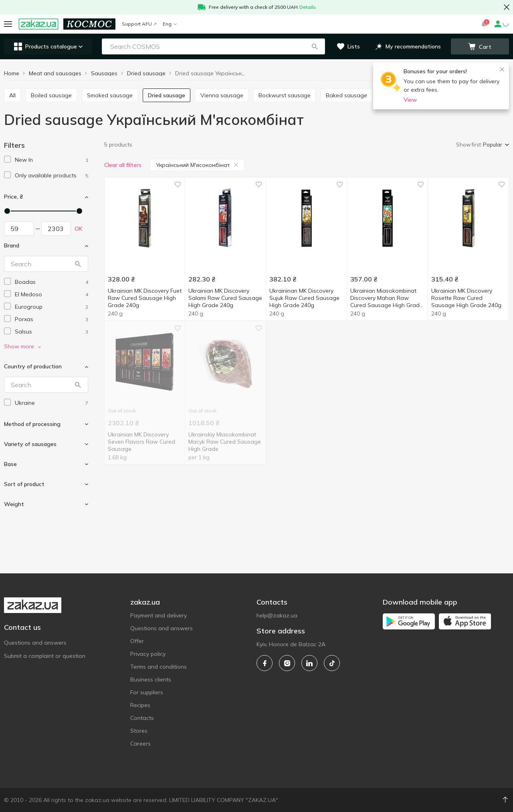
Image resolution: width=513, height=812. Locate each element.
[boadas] (52, 282)
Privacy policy (148, 654)
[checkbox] (7, 159)
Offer (137, 641)
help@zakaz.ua (277, 615)
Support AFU (139, 24)
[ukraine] (52, 403)
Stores (139, 731)
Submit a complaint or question (45, 656)
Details (308, 7)
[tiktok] (332, 663)
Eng (170, 24)
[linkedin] (309, 663)
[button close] (507, 7)
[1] (52, 160)
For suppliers (147, 692)
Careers (140, 744)
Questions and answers (35, 643)
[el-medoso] (52, 294)
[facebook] (265, 663)
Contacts (142, 718)
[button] (315, 46)
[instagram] (287, 663)
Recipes (140, 705)
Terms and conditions (159, 667)
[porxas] (52, 319)
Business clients (151, 679)
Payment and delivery (159, 615)
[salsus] (52, 332)
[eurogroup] (52, 307)
